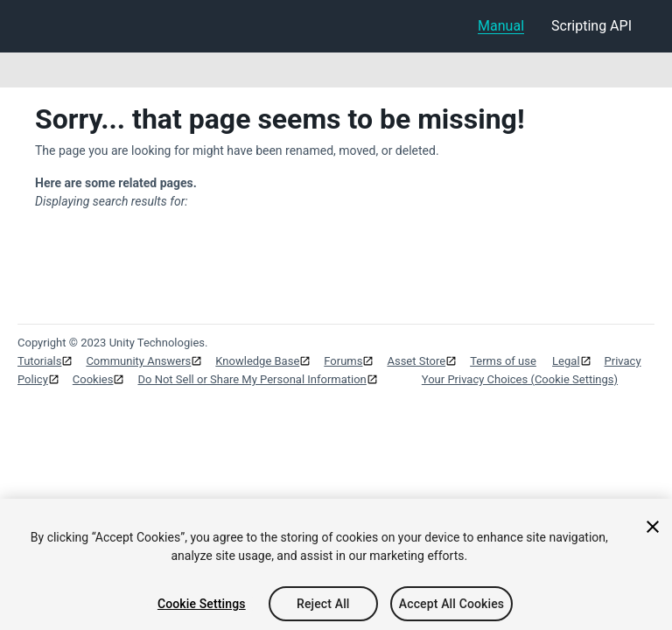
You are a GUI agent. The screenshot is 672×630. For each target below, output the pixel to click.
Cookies (93, 379)
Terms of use (503, 361)
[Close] (653, 532)
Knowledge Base (257, 361)
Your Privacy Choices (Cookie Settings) (520, 379)
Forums (343, 361)
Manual (501, 26)
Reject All (323, 609)
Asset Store (416, 361)
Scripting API (591, 26)
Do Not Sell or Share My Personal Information (252, 379)
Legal (566, 361)
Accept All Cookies (451, 609)
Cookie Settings (202, 609)
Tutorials (39, 361)
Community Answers (138, 361)
